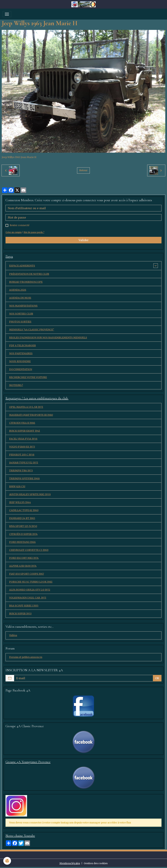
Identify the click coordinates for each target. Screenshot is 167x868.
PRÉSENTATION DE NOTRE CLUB (29, 274)
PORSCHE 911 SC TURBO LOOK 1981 (31, 582)
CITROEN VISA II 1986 (22, 423)
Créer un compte (14, 232)
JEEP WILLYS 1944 (20, 502)
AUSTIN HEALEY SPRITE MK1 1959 (30, 494)
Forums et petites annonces (26, 657)
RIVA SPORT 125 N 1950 (23, 526)
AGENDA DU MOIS (20, 298)
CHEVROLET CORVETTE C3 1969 (29, 550)
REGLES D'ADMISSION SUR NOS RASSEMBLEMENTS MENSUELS (48, 338)
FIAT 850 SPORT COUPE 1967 (27, 574)
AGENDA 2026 (18, 290)
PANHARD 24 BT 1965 (22, 518)
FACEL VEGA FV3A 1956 (23, 439)
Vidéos (13, 635)
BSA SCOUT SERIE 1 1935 (24, 606)
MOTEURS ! (16, 385)
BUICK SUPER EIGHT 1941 (25, 431)
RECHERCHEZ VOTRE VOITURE (28, 377)
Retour (83, 170)
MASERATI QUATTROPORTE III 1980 (31, 415)
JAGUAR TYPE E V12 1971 (24, 463)
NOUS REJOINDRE (20, 361)
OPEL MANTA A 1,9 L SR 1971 (26, 407)
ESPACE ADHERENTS (22, 266)
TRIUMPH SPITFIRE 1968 (24, 478)
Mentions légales (70, 863)
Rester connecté (19, 225)
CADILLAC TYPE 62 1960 (24, 510)
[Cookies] (7, 861)
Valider (84, 240)
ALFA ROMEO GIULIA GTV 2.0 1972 (30, 590)
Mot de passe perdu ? (34, 232)
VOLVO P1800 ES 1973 (22, 447)
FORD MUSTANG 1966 (22, 542)
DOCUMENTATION (21, 369)
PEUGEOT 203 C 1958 (22, 455)
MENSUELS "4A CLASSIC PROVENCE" (32, 330)
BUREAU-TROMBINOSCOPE (26, 282)
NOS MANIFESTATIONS (23, 306)
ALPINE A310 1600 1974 (23, 566)
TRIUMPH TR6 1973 (21, 471)
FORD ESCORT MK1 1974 (24, 558)
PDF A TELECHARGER (22, 345)
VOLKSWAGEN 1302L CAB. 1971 (28, 598)
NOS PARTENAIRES (21, 353)
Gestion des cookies (96, 863)
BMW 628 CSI (17, 486)
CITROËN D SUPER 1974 (23, 534)
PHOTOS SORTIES (20, 322)
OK (157, 678)
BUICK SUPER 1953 (20, 614)
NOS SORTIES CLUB (21, 314)
